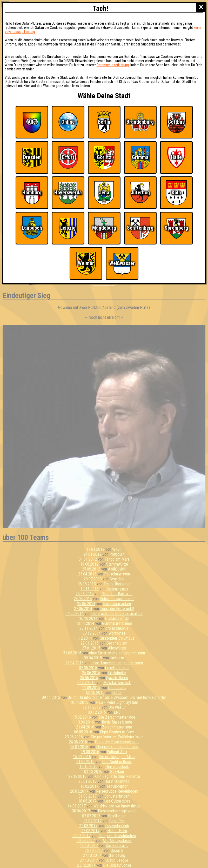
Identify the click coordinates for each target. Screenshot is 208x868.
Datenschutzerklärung (113, 65)
